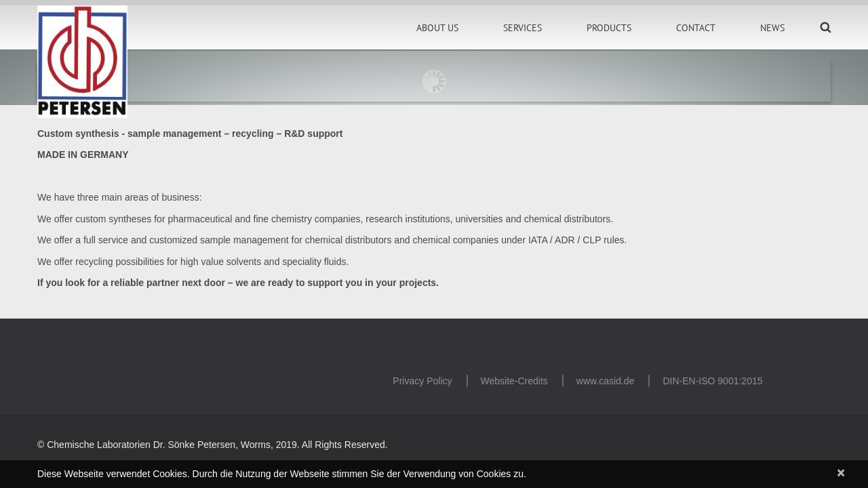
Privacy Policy (422, 381)
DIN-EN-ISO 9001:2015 (712, 381)
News (772, 28)
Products (609, 28)
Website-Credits (514, 381)
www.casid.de (606, 381)
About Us (437, 28)
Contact (696, 28)
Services (522, 28)
